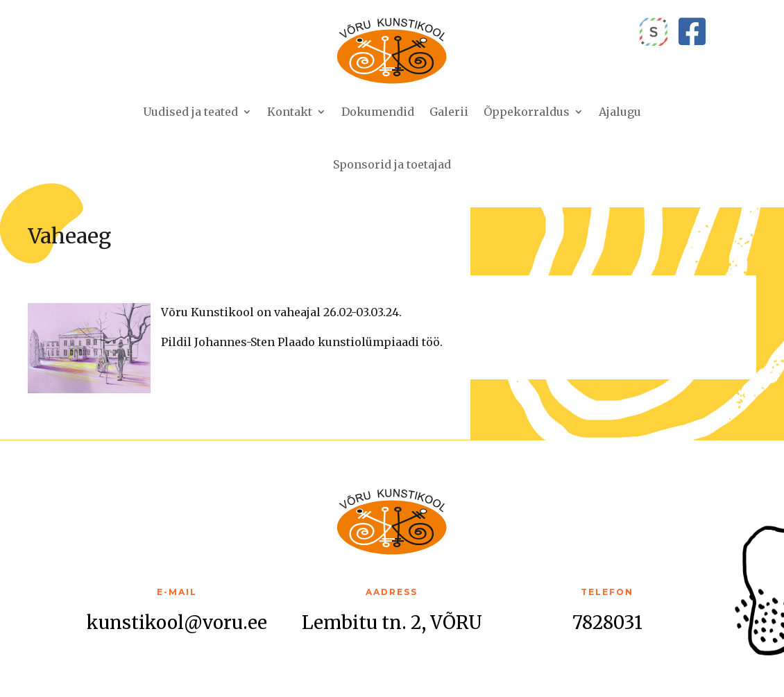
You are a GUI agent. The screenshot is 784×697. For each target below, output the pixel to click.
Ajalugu (620, 112)
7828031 (607, 622)
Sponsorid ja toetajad (392, 164)
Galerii (449, 112)
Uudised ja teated (190, 112)
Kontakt (290, 112)
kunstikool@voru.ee (177, 622)
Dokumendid (378, 112)
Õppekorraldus (527, 112)
